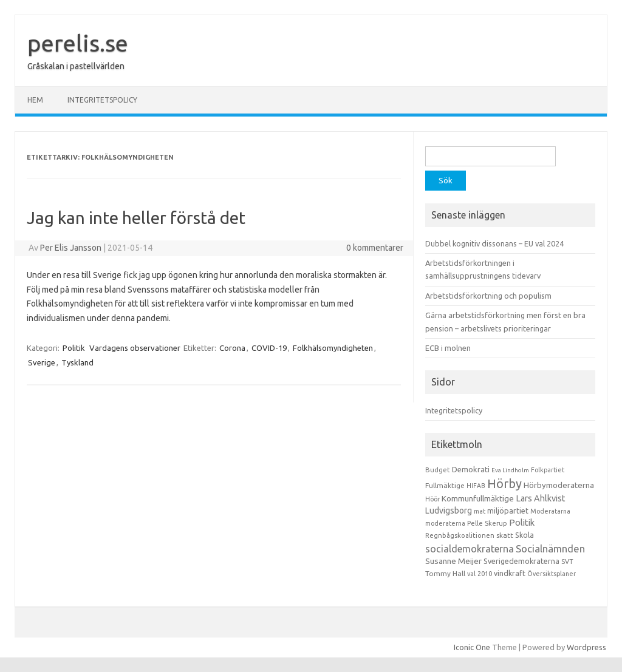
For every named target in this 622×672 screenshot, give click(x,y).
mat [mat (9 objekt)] (480, 511)
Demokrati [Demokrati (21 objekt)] (471, 469)
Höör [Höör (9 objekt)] (432, 499)
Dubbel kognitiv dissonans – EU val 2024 (494, 243)
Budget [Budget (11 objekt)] (438, 470)
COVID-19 (269, 348)
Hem (35, 100)
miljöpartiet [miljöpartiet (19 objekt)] (508, 511)
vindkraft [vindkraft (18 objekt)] (510, 573)
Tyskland (77, 362)
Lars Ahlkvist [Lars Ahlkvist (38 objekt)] (541, 498)
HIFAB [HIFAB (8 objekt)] (476, 486)
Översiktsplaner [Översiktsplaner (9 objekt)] (552, 574)
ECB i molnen (448, 348)
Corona (232, 348)
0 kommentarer (375, 248)
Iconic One (472, 647)
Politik (74, 348)
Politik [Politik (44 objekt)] (522, 522)
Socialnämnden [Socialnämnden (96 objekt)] (550, 548)
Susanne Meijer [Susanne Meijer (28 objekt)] (453, 561)
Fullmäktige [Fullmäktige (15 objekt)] (445, 485)
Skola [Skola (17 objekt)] (525, 535)
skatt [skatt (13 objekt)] (505, 535)
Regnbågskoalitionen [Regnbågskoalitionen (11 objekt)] (460, 535)
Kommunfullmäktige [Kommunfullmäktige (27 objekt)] (478, 498)
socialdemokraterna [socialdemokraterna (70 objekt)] (470, 549)
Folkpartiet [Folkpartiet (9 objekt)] (548, 470)
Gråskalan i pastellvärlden (76, 66)
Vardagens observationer (135, 348)
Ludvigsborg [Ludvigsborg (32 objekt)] (449, 511)
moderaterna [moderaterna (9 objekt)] (445, 523)
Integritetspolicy (102, 100)
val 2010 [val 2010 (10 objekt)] (480, 574)
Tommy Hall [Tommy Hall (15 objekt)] (445, 573)
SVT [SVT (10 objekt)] (567, 562)
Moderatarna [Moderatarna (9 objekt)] (550, 511)
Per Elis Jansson (71, 248)
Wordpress (586, 647)
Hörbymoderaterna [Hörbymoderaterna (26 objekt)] (559, 485)
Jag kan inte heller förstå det (136, 218)
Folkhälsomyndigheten (333, 348)
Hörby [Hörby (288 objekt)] (504, 484)
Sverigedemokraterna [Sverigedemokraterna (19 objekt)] (521, 561)
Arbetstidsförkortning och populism (488, 296)
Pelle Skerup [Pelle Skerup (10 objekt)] (487, 523)
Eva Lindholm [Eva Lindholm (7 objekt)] (510, 470)
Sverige (42, 362)
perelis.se (78, 43)
